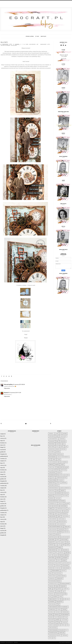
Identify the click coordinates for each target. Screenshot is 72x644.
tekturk (59, 609)
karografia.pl (68, 642)
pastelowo (63, 571)
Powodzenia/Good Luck (53, 584)
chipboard (51, 465)
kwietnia (2, 443)
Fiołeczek (51, 496)
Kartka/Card (67, 527)
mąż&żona (51, 553)
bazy (66, 447)
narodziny (60, 563)
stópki (58, 599)
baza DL (62, 447)
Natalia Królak (67, 563)
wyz (67, 630)
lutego (2, 447)
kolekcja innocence (53, 532)
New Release (58, 565)
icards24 (51, 509)
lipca (1, 436)
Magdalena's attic (46, 44)
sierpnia (2, 434)
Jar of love (66, 511)
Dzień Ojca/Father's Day (32, 44)
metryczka (61, 553)
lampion (57, 542)
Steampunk (55, 597)
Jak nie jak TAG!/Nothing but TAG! (55, 511)
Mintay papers (52, 558)
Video (50, 622)
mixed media (59, 558)
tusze (66, 617)
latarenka (62, 542)
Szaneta (63, 599)
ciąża (50, 470)
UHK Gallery (14, 46)
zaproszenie (65, 635)
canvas (59, 459)
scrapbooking (52, 591)
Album (57, 436)
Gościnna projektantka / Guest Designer (57, 501)
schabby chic (66, 589)
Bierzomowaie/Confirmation (54, 449)
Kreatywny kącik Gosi (53, 537)
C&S (50, 459)
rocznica (60, 589)
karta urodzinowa (63, 514)
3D (61, 434)
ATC (64, 444)
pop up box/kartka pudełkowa (55, 581)
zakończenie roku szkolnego (55, 635)
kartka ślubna (52, 524)
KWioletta (51, 542)
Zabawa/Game (62, 633)
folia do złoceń (58, 496)
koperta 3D (51, 534)
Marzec (59, 550)
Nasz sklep (43, 36)
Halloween (67, 503)
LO (56, 545)
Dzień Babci (64, 483)
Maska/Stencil (65, 550)
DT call (53, 478)
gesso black (51, 498)
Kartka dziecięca (66, 516)
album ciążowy (63, 436)
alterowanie (62, 439)
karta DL (56, 514)
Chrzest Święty (52, 467)
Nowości (51, 568)
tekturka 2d (51, 612)
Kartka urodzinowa (61, 524)
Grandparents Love (53, 503)
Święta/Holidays (59, 602)
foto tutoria (65, 496)
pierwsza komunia (52, 576)
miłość (50, 555)
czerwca (2, 438)
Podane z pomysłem (62, 576)
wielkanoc (57, 625)
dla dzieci (67, 475)
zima (54, 638)
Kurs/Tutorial (52, 540)
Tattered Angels (52, 609)
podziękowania (52, 578)
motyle (59, 560)
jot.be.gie (51, 514)
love (59, 545)
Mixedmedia (65, 558)
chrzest (62, 465)
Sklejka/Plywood (59, 594)
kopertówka (57, 534)
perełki (50, 573)
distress (61, 475)
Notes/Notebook (65, 565)
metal (56, 553)
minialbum (56, 555)
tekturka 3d (58, 612)
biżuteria (64, 449)
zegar (50, 638)
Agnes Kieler (51, 436)
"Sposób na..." (51, 434)
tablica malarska (52, 604)
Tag (59, 604)
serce (64, 591)
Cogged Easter (56, 470)
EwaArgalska (52, 493)
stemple (61, 597)
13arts (57, 434)
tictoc (56, 617)
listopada (2, 454)
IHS (55, 509)
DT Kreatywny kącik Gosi (61, 478)
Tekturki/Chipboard (6, 46)
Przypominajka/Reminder (65, 584)
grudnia (2, 452)
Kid (67, 529)
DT (49, 478)
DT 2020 (37, 36)
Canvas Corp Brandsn (53, 462)
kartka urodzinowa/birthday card (56, 527)
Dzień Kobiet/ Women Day (54, 485)
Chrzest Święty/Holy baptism (62, 467)
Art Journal (59, 444)
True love (61, 617)
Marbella (60, 547)
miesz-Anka (68, 553)
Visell (59, 622)
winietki (63, 625)
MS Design (64, 560)
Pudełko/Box (63, 586)
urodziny (58, 620)
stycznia (2, 450)
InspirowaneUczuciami (62, 509)
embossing (63, 490)
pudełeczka (51, 586)
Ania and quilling (8, 384)
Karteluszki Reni (52, 516)
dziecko (58, 483)
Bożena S (6, 393)
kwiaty (58, 540)
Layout (67, 542)
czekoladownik (52, 472)
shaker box (51, 594)
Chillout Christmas (63, 462)
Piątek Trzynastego (58, 573)
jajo (69, 509)
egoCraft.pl (11, 642)
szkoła (68, 599)
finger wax (66, 493)
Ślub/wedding (52, 602)
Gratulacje (61, 503)
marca (2, 445)
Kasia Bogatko (61, 529)
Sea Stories (58, 591)
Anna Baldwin (63, 441)
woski (67, 625)
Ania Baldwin (52, 441)
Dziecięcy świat (52, 483)
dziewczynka (52, 490)
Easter (57, 490)
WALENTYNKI (65, 622)
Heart (50, 506)
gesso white (58, 498)
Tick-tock (51, 617)
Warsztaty (51, 625)
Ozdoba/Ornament (66, 568)
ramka (50, 589)
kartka (59, 516)
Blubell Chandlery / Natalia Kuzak (56, 454)
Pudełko (57, 586)
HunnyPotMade (63, 506)
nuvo (55, 568)
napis (55, 563)
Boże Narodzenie (52, 457)
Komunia (60, 532)
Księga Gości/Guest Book (64, 537)
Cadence (54, 459)
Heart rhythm (56, 506)
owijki (59, 568)
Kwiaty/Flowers (64, 540)
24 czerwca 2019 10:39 (15, 393)
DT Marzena (61, 480)
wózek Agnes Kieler (53, 628)
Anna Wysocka (52, 444)
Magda (68, 545)
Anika (57, 441)
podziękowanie (60, 578)
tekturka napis (65, 612)
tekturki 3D (57, 615)
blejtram (58, 452)
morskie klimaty (52, 560)
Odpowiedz (7, 388)
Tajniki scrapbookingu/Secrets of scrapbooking (58, 607)
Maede (63, 545)
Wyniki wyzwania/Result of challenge (56, 630)
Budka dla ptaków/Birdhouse (63, 457)
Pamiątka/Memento (56, 571)
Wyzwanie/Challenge (53, 633)
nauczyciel (51, 565)
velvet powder (64, 620)
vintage (55, 622)
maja (1, 441)
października (3, 456)
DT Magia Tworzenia (53, 480)
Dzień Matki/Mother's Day (54, 488)
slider (65, 594)
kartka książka (62, 519)
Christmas (57, 465)
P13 (49, 571)
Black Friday (52, 452)
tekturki (51, 615)
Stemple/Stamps (52, 599)
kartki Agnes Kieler (53, 529)
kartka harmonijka (53, 519)
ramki (55, 589)
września (2, 459)
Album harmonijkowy (53, 439)
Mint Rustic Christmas (64, 555)
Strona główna (30, 36)
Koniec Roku (66, 532)
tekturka (64, 609)
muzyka (50, 563)
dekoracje (59, 472)
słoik (50, 597)
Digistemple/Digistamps (53, 475)
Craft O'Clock (63, 470)
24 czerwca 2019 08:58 (19, 384)
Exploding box (59, 493)
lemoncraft (51, 545)
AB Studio (65, 434)
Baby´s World (52, 447)
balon (57, 447)
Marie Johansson (52, 550)
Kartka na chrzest (53, 522)
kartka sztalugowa (62, 522)
